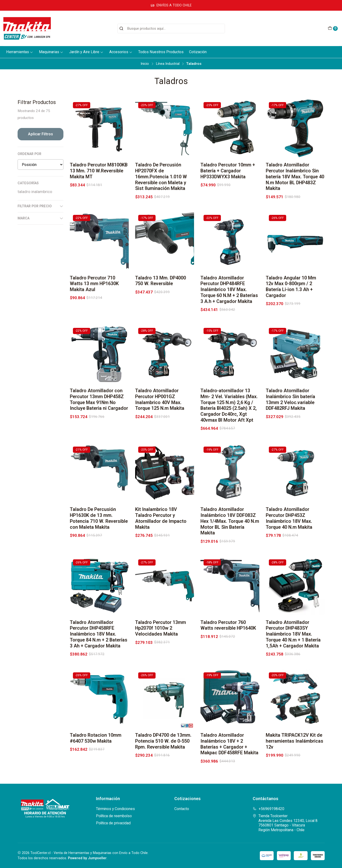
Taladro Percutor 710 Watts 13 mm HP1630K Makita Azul (94, 290)
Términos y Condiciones (115, 809)
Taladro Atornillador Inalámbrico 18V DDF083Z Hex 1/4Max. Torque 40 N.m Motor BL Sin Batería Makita (230, 527)
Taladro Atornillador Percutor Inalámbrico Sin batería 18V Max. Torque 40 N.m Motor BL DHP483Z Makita (295, 177)
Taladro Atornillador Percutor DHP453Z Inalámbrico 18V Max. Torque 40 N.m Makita (289, 524)
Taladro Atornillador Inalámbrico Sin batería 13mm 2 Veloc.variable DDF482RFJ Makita (290, 405)
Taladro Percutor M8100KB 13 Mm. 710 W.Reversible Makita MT (99, 171)
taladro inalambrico (35, 192)
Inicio (145, 64)
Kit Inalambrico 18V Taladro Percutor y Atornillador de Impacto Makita (161, 524)
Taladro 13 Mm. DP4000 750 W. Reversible (161, 287)
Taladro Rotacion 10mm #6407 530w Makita (96, 744)
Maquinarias (51, 52)
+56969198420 (268, 809)
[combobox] (171, 28)
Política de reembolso (114, 816)
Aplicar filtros (40, 134)
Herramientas (20, 52)
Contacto (182, 809)
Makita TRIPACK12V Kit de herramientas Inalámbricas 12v (294, 747)
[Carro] (333, 28)
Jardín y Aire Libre (86, 52)
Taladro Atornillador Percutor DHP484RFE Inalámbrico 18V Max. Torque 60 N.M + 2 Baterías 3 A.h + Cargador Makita (229, 295)
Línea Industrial (168, 64)
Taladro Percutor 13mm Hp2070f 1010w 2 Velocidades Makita (161, 634)
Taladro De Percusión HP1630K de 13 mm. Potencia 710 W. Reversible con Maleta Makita (99, 524)
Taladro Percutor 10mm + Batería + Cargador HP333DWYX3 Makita (228, 171)
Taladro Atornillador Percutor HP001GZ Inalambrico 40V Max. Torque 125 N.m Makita (160, 405)
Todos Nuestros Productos (161, 52)
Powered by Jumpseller (87, 858)
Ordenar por (29, 154)
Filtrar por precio (40, 206)
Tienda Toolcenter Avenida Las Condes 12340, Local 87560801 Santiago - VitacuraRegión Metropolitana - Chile (285, 823)
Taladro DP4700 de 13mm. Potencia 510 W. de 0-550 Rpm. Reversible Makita (163, 747)
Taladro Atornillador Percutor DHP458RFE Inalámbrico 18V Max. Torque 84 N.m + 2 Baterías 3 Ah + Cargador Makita (99, 640)
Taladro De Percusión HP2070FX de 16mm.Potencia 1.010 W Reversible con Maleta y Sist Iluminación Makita (161, 177)
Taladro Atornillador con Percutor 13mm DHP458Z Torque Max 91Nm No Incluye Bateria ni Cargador (99, 405)
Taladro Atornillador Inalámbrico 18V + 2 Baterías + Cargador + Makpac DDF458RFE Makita (229, 750)
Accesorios (121, 52)
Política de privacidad (113, 823)
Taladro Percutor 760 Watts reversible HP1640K (228, 631)
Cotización (198, 52)
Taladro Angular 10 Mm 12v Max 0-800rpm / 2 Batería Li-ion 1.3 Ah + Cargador (291, 292)
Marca (40, 218)
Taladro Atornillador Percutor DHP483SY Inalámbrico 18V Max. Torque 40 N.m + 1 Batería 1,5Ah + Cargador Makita (293, 640)
